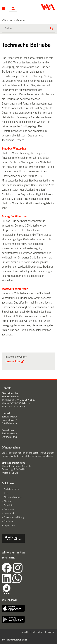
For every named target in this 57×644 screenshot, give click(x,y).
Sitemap (51, 632)
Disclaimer (9, 521)
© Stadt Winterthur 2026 (15, 640)
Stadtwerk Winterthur (15, 289)
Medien (7, 501)
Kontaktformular (10, 397)
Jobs (6, 493)
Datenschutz (38, 632)
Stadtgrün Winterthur (15, 216)
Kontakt (24, 632)
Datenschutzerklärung (14, 517)
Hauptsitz (7, 413)
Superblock (9, 513)
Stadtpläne (9, 509)
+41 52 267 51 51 (26, 400)
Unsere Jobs (13, 361)
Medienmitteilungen (13, 497)
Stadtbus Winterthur (14, 149)
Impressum (9, 525)
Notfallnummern (11, 489)
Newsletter (9, 505)
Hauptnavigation (4, 9)
